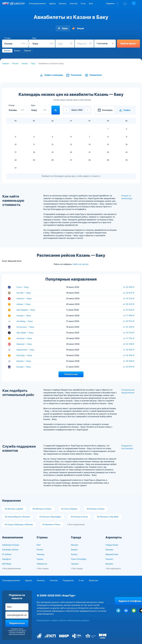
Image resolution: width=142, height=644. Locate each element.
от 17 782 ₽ (129, 338)
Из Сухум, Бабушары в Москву (19, 525)
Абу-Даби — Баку (25, 333)
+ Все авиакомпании (11, 569)
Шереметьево (112, 554)
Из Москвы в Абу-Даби (108, 517)
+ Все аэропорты (113, 569)
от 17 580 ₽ (129, 316)
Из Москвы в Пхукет (42, 509)
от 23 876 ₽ (129, 367)
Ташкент (75, 564)
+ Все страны (43, 569)
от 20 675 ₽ (129, 293)
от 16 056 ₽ (129, 361)
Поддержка (68, 580)
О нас (83, 4)
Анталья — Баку (24, 338)
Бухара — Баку (24, 367)
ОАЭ (39, 545)
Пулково (109, 550)
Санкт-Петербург (79, 559)
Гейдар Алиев (112, 545)
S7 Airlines (7, 554)
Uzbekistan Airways (11, 545)
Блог (91, 4)
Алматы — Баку (24, 299)
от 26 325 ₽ (129, 304)
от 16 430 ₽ (129, 355)
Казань (25, 64)
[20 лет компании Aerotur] (6, 4)
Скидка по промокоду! (127, 197)
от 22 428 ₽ (129, 327)
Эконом (7, 51)
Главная (5, 64)
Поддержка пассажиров (127, 447)
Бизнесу (63, 4)
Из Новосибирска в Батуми (17, 517)
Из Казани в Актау (79, 517)
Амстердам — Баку (26, 310)
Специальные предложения (128, 391)
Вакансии (93, 580)
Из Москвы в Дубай (14, 509)
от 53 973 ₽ (129, 321)
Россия (15, 64)
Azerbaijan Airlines (10, 550)
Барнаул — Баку (24, 344)
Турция (40, 559)
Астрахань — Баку (25, 327)
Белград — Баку (24, 355)
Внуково (109, 564)
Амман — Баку (24, 304)
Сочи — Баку (23, 287)
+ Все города (77, 569)
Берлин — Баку (24, 361)
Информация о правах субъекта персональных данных (63, 620)
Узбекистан (42, 564)
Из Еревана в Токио (51, 525)
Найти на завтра (80, 264)
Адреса (52, 4)
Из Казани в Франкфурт (50, 517)
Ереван (74, 550)
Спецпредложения (37, 4)
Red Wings (7, 564)
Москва (75, 545)
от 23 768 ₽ (129, 344)
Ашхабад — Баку (25, 321)
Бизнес (17, 51)
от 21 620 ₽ (129, 310)
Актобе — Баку (24, 293)
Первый (27, 51)
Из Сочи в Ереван (69, 509)
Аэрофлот (7, 559)
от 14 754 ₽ (129, 298)
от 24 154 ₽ (129, 333)
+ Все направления (76, 525)
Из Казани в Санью (96, 509)
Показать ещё (71, 374)
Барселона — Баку (25, 350)
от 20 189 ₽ (129, 287)
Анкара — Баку (24, 316)
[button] (113, 4)
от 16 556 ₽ (129, 350)
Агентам (74, 4)
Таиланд (40, 554)
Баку (33, 64)
